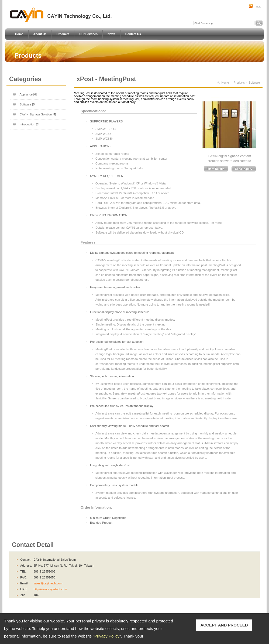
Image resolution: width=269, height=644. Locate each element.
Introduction (30, 124)
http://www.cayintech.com (50, 589)
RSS (258, 7)
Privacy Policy (107, 636)
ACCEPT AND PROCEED (224, 625)
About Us (40, 34)
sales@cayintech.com (48, 583)
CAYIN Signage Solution (38, 114)
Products (63, 34)
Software (28, 104)
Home (19, 34)
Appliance (28, 94)
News (111, 34)
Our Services (88, 34)
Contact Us (133, 34)
